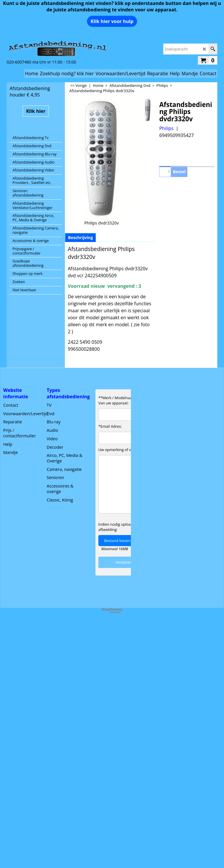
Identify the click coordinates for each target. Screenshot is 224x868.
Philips (166, 128)
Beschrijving (80, 237)
